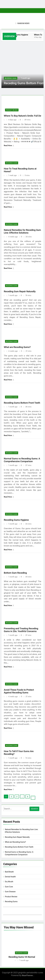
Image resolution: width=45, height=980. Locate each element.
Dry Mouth (9, 882)
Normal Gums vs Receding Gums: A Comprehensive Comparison (22, 460)
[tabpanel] (22, 948)
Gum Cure (9, 887)
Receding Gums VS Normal (22, 957)
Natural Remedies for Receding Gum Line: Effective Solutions (22, 231)
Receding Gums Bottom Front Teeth (22, 403)
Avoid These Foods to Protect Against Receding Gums (19, 691)
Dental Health (10, 877)
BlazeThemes (28, 975)
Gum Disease (10, 892)
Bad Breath (9, 872)
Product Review (12, 110)
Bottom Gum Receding (15, 573)
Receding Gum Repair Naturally (20, 291)
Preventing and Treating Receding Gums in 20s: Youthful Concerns (21, 630)
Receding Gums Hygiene (24, 35)
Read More (9, 145)
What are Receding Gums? (17, 347)
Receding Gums (11, 78)
